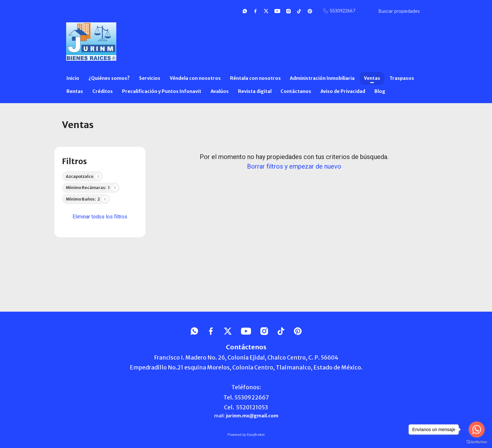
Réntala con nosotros (255, 78)
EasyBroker (256, 435)
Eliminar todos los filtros (100, 217)
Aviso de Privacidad (343, 91)
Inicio (73, 78)
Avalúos (220, 91)
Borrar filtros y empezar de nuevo (294, 166)
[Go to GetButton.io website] (477, 442)
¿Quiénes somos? (109, 78)
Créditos (103, 91)
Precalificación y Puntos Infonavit (162, 91)
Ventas (372, 78)
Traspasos (402, 78)
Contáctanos (296, 91)
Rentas (75, 91)
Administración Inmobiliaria (322, 78)
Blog (380, 91)
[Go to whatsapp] (477, 429)
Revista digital (255, 91)
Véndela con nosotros (195, 78)
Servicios (150, 78)
